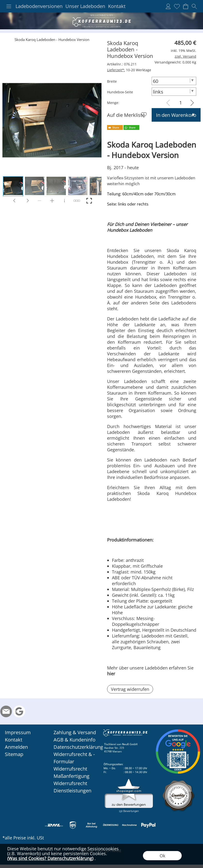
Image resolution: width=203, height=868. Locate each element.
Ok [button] (162, 856)
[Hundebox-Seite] (174, 92)
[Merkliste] (177, 6)
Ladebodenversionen (39, 6)
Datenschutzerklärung (77, 747)
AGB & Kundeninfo (74, 740)
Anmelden (16, 747)
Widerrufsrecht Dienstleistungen (72, 787)
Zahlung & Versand (75, 732)
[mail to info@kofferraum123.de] (6, 711)
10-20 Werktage (129, 70)
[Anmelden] (168, 6)
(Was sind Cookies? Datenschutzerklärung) (50, 858)
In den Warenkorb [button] (176, 115)
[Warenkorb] (186, 6)
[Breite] (174, 81)
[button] (9, 6)
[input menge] (181, 103)
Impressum (18, 732)
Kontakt (117, 6)
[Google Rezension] (19, 711)
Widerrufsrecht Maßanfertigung (71, 772)
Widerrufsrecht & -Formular (74, 758)
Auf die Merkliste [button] (126, 115)
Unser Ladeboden (85, 6)
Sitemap (14, 754)
